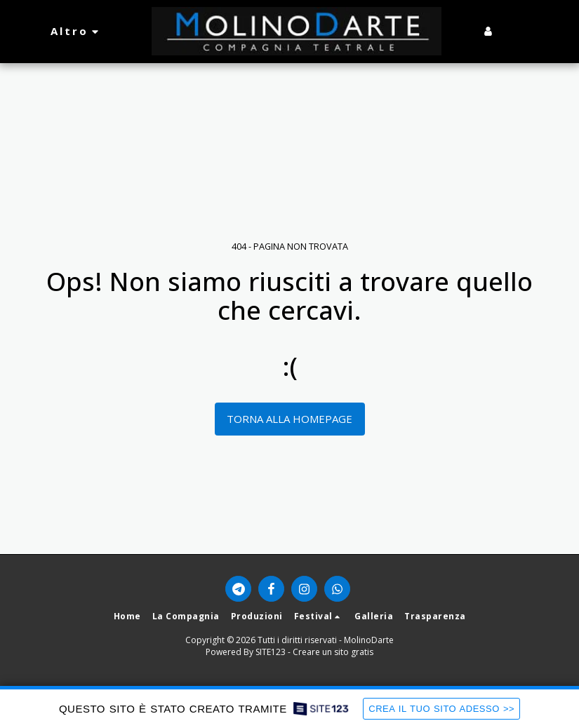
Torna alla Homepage (289, 419)
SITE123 (271, 652)
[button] (510, 31)
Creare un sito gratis (333, 652)
